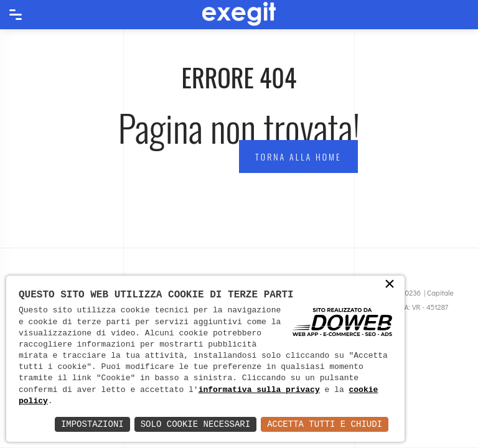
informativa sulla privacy (259, 390)
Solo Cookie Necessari (195, 424)
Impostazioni (92, 424)
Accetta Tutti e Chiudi (325, 424)
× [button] (390, 285)
